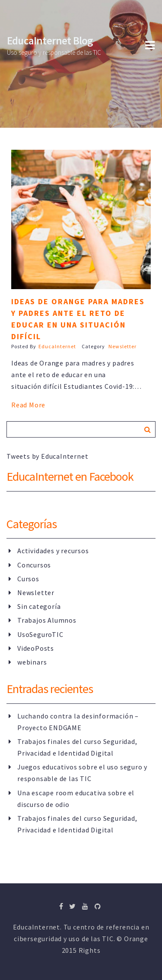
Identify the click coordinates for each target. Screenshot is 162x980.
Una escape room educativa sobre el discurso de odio (76, 799)
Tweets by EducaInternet (47, 456)
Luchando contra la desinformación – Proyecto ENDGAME (78, 722)
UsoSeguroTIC (40, 634)
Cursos (28, 579)
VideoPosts (36, 648)
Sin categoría (39, 606)
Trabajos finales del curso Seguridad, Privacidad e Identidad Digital (77, 747)
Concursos (34, 565)
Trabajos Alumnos (47, 620)
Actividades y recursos (53, 551)
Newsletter (122, 346)
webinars (32, 662)
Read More (28, 405)
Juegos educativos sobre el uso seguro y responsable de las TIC (82, 773)
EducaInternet (57, 346)
